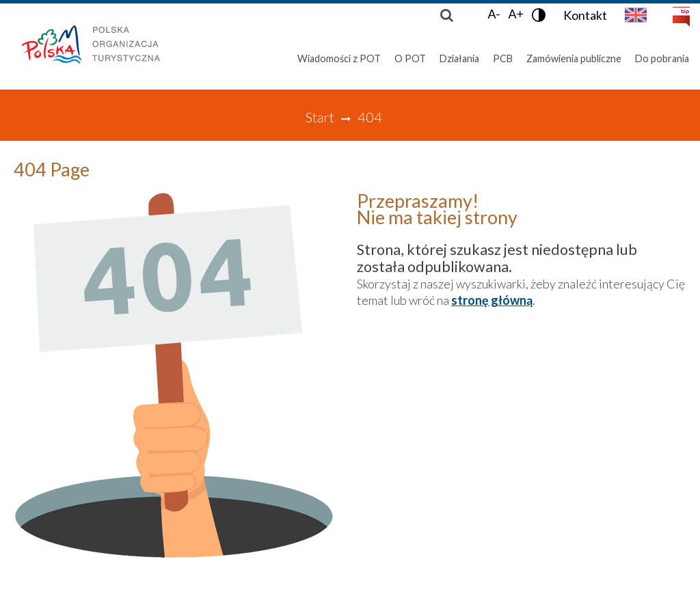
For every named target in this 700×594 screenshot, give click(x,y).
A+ (516, 14)
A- (494, 14)
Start (320, 117)
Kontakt (585, 15)
